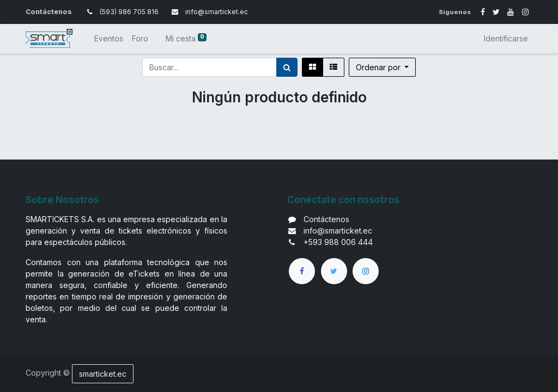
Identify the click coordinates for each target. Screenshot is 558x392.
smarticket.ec (103, 374)
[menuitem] (109, 38)
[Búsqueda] (287, 67)
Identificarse (506, 38)
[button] (383, 67)
